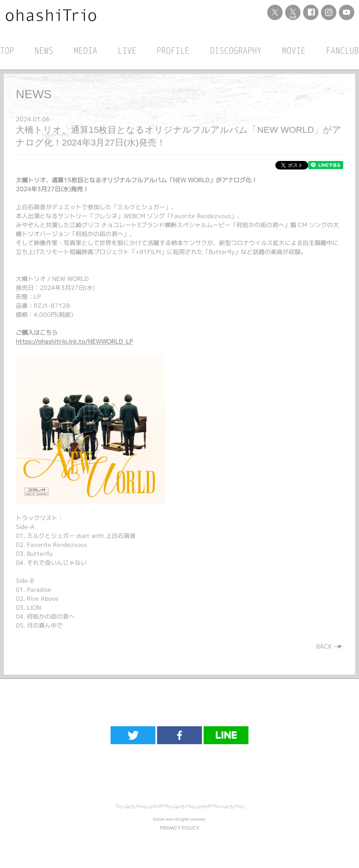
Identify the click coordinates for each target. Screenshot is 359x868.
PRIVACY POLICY (179, 828)
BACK (330, 646)
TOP (7, 50)
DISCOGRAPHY (236, 50)
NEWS (44, 50)
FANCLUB (343, 50)
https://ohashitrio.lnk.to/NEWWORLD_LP (74, 341)
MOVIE (294, 50)
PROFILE (173, 50)
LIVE (127, 50)
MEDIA (86, 50)
